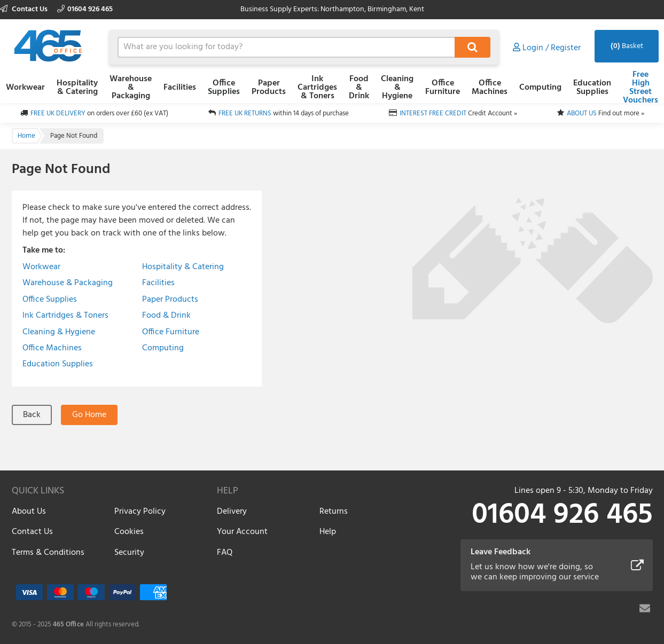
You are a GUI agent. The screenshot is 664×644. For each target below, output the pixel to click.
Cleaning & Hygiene (397, 88)
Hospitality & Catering (77, 88)
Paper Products (269, 88)
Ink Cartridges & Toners (317, 88)
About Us (29, 512)
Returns (334, 512)
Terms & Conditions (48, 553)
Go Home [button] (89, 415)
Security (129, 553)
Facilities (180, 88)
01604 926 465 (85, 9)
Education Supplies (592, 88)
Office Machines (490, 88)
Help (328, 532)
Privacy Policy (140, 512)
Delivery (232, 512)
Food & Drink (359, 88)
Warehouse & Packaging (131, 88)
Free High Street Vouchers (640, 88)
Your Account (242, 532)
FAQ (225, 553)
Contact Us (25, 9)
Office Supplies (224, 88)
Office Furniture (443, 88)
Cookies (129, 532)
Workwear (25, 88)
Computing (540, 88)
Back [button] (32, 415)
